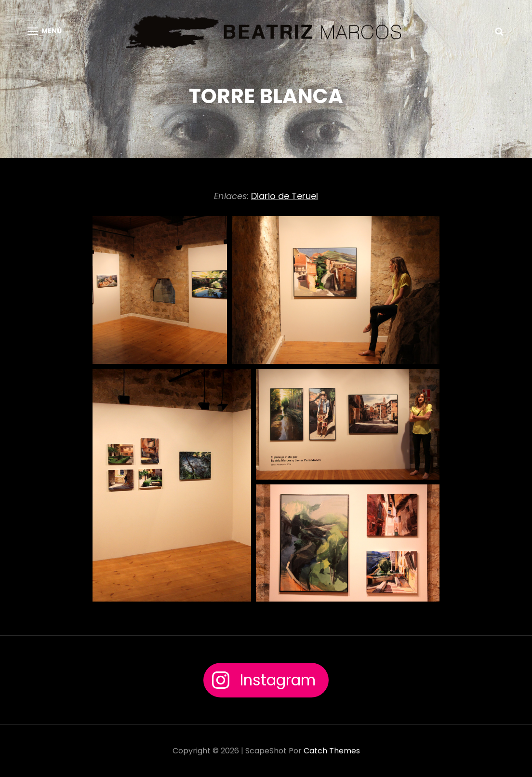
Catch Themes (332, 751)
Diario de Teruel (285, 196)
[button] (160, 290)
